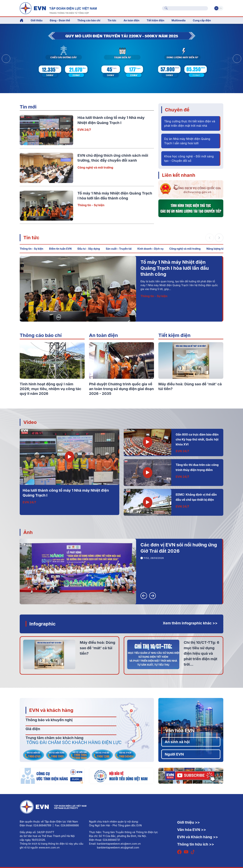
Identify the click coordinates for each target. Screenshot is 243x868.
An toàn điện (103, 335)
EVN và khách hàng (51, 710)
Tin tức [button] (112, 20)
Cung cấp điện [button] (202, 20)
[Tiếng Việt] (58, 8)
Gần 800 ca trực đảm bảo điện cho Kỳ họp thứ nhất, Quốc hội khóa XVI (197, 439)
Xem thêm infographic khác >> (190, 623)
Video (30, 422)
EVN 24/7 (84, 130)
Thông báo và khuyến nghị (49, 720)
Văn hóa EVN (180, 730)
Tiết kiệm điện (174, 335)
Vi (216, 8)
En (221, 8)
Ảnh (28, 532)
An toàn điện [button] (131, 20)
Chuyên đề (177, 110)
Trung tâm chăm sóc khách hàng (54, 738)
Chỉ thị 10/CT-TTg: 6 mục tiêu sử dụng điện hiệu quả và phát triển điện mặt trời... (201, 653)
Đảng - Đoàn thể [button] (60, 20)
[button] (237, 59)
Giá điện (33, 729)
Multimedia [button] (179, 20)
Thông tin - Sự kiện (91, 205)
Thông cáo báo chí (89, 20)
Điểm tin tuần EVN (60, 249)
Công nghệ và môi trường (95, 167)
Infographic (43, 624)
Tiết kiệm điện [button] (155, 20)
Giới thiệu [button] (37, 20)
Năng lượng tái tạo (218, 249)
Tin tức (31, 237)
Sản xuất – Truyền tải (119, 249)
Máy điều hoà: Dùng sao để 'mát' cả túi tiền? (97, 648)
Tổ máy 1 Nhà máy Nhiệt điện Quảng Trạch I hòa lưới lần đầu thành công (175, 268)
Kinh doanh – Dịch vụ (150, 249)
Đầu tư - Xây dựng (89, 249)
